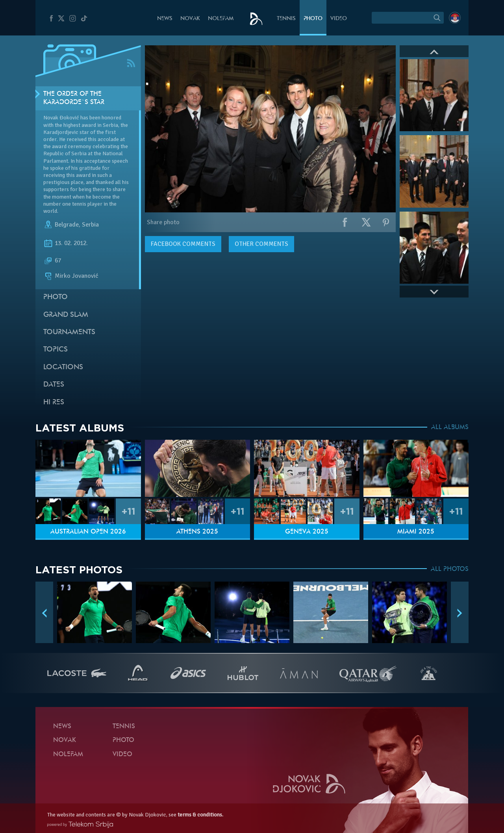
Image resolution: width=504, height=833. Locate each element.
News (165, 19)
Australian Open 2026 (88, 532)
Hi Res (54, 403)
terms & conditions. (200, 815)
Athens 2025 (197, 532)
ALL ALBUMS (450, 428)
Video (339, 19)
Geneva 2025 (307, 532)
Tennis (286, 19)
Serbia (90, 225)
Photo (313, 19)
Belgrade (67, 225)
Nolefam (221, 19)
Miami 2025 (416, 532)
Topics (56, 350)
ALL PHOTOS (450, 569)
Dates (54, 385)
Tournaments (69, 332)
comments (183, 244)
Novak (190, 19)
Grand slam (66, 315)
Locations (63, 367)
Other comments (261, 244)
